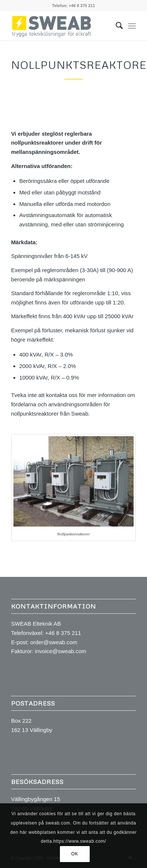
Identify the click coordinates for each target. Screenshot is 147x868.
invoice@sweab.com (61, 651)
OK (75, 854)
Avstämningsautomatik (47, 220)
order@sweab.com (54, 642)
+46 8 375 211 (82, 6)
